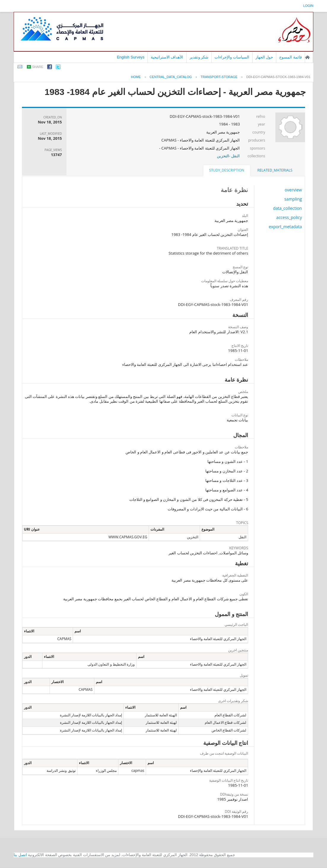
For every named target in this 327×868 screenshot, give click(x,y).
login (308, 6)
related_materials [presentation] (275, 170)
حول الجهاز (264, 57)
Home (136, 77)
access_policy (289, 217)
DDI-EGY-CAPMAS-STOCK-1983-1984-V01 (278, 77)
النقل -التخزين (228, 156)
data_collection (288, 208)
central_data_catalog (171, 77)
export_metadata (285, 227)
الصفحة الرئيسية (307, 57)
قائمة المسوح (291, 57)
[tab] (275, 170)
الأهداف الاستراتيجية (167, 57)
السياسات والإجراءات (232, 57)
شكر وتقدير (199, 57)
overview (293, 190)
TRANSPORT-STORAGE (219, 77)
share (38, 67)
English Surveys (131, 57)
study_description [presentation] (227, 170)
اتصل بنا (20, 855)
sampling (293, 199)
